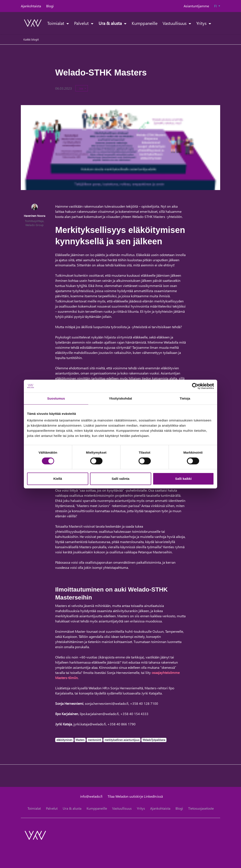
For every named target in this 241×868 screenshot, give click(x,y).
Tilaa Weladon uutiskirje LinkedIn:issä (135, 796)
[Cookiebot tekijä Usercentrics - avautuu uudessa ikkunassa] (195, 386)
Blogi (50, 6)
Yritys (202, 23)
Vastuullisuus (175, 23)
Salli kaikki (183, 479)
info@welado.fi (91, 796)
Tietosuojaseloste (201, 808)
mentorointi (94, 740)
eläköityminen (64, 740)
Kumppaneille (145, 23)
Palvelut (82, 23)
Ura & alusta (111, 23)
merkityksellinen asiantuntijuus (122, 740)
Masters (80, 740)
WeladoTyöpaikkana (154, 740)
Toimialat (56, 23)
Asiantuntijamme (196, 6)
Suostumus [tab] (56, 398)
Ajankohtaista (31, 6)
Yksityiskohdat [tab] (120, 398)
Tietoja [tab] (185, 398)
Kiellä (58, 479)
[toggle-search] (215, 23)
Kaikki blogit (31, 39)
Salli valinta (121, 479)
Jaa (82, 88)
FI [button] (216, 6)
